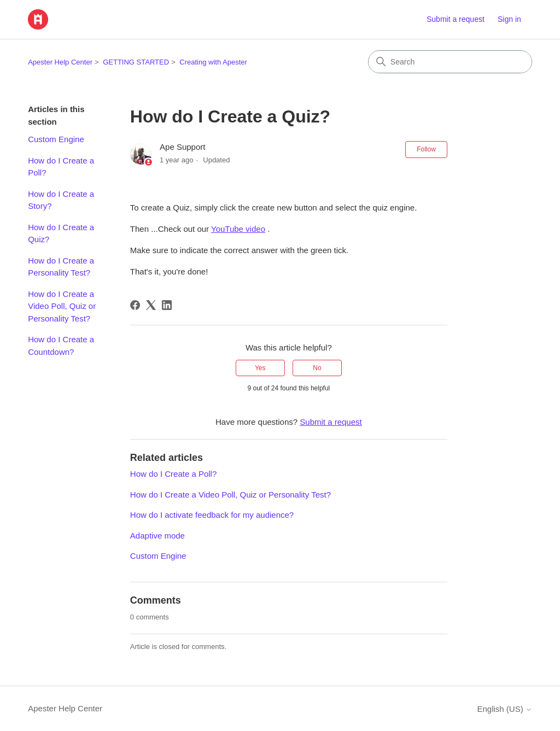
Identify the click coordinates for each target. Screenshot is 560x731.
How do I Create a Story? (61, 200)
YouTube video (238, 229)
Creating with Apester (213, 62)
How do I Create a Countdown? (61, 346)
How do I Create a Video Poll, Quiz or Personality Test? (62, 306)
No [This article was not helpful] (317, 368)
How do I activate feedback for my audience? (212, 515)
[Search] (450, 62)
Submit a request (456, 19)
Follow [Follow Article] (426, 149)
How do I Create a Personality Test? (61, 267)
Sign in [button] (509, 19)
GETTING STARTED (136, 62)
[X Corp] (151, 305)
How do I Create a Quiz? (61, 233)
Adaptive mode (157, 536)
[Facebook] (135, 305)
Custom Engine (56, 139)
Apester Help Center (60, 62)
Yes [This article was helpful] (260, 368)
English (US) (504, 709)
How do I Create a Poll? (61, 167)
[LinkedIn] (167, 305)
